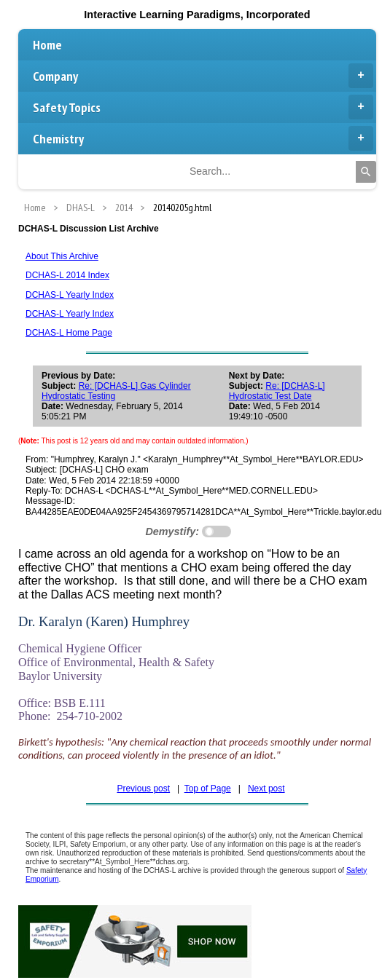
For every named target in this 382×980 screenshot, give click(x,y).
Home (47, 45)
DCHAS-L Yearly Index (70, 295)
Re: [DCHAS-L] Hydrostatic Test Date (277, 391)
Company (203, 76)
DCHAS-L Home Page (69, 333)
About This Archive (62, 256)
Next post (266, 789)
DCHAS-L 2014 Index (67, 275)
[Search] (366, 172)
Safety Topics (203, 107)
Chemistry (203, 138)
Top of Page (208, 789)
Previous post (143, 789)
